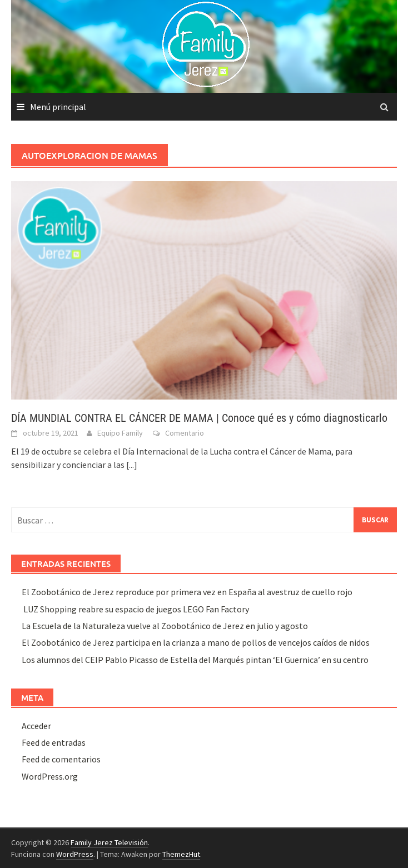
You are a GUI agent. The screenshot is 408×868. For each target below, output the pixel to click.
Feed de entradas (54, 742)
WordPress (75, 854)
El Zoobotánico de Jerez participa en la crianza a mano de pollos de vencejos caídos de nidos (196, 642)
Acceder (36, 726)
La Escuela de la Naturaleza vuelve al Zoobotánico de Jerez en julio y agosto (165, 626)
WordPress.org (50, 776)
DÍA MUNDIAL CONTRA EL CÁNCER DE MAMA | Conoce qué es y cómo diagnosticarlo (199, 418)
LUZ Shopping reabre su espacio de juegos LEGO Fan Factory (135, 609)
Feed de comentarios (61, 759)
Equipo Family (120, 433)
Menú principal (58, 107)
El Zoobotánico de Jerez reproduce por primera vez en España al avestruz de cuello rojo (187, 592)
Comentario (185, 433)
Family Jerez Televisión (109, 842)
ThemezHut (181, 854)
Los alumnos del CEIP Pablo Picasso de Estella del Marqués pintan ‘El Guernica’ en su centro (195, 660)
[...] (132, 465)
